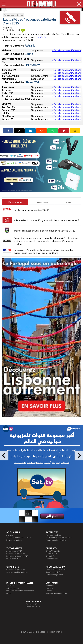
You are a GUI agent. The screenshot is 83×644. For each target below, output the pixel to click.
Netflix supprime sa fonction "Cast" (31, 210)
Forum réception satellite (56, 540)
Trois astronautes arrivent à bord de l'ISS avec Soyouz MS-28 (44, 231)
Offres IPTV (50, 556)
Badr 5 (29, 54)
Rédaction (50, 586)
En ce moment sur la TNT (56, 570)
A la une (10, 535)
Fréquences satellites (13, 15)
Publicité (49, 588)
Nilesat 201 (32, 82)
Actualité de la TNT (14, 551)
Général (49, 591)
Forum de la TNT (13, 559)
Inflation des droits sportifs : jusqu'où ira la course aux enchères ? (46, 220)
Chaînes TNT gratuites (16, 554)
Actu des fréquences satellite (18, 538)
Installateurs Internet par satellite (20, 591)
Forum (9, 593)
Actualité (10, 586)
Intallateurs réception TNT (17, 556)
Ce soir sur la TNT (53, 572)
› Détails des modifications (67, 50)
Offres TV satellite (53, 551)
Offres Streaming (53, 559)
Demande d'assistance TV (56, 593)
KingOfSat (42, 37)
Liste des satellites (53, 535)
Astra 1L (30, 46)
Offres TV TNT (51, 554)
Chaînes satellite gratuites (17, 572)
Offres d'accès (13, 588)
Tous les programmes (54, 575)
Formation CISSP (33, 607)
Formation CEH (32, 604)
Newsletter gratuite (14, 540)
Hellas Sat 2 (32, 65)
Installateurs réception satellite (59, 538)
